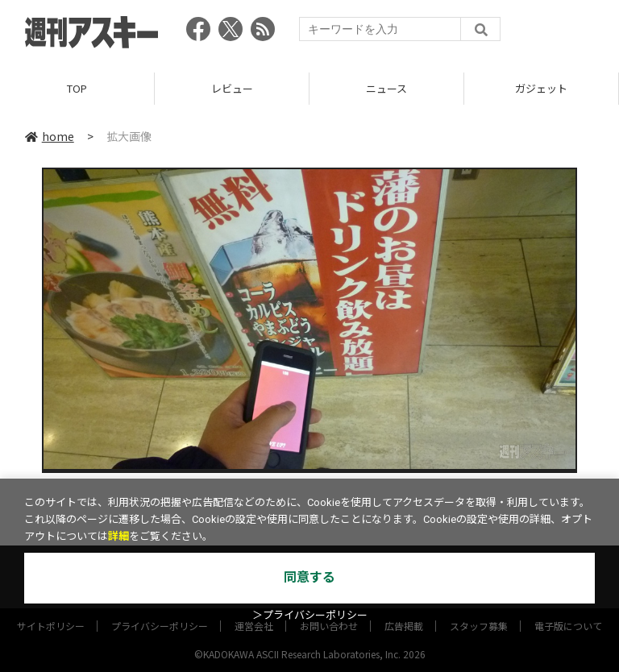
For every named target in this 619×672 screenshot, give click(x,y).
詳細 (118, 536)
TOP (77, 88)
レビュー (232, 88)
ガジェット (541, 88)
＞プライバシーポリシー (310, 615)
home (50, 136)
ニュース (386, 88)
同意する (309, 577)
